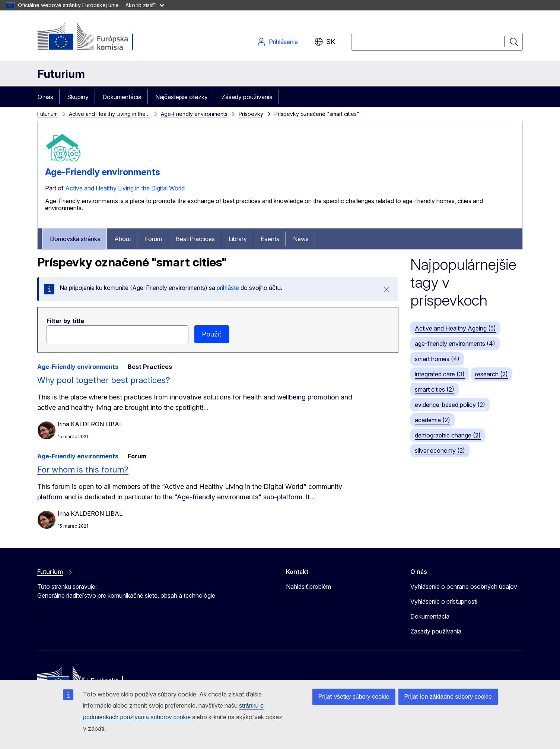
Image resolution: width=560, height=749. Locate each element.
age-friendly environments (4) (455, 344)
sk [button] (325, 42)
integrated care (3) (440, 374)
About (123, 239)
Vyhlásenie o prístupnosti (444, 601)
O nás (45, 97)
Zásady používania (247, 97)
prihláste (228, 288)
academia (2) (432, 420)
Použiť (212, 334)
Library (238, 239)
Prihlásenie (277, 42)
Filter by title (65, 321)
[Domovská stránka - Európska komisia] (97, 37)
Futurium (61, 74)
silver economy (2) (440, 451)
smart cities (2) (435, 389)
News (301, 239)
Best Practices (195, 239)
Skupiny (78, 97)
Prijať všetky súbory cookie (354, 697)
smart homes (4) (437, 359)
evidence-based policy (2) (450, 405)
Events (270, 239)
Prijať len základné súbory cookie (448, 697)
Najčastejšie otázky (182, 97)
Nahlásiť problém (308, 587)
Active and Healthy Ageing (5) (455, 328)
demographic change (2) (448, 435)
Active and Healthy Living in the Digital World (125, 188)
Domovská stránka (75, 239)
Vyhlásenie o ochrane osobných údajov (464, 587)
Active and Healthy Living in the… (109, 114)
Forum (153, 239)
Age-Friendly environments (194, 114)
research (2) (491, 374)
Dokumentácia (122, 97)
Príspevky (251, 114)
